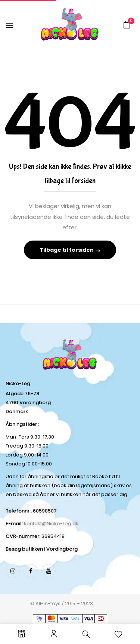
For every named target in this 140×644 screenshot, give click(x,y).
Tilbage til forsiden (67, 250)
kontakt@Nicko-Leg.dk (51, 524)
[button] (127, 25)
